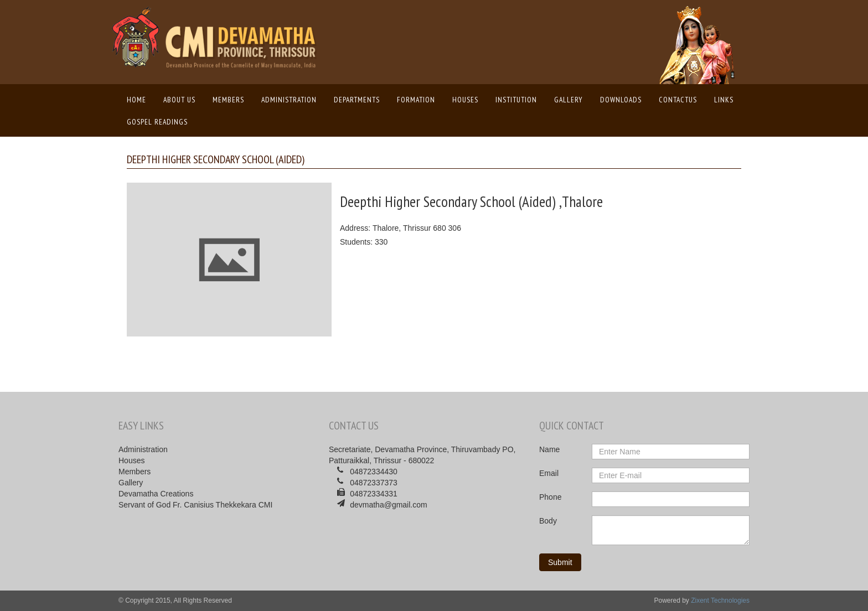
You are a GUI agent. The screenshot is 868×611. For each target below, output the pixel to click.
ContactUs (678, 100)
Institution (516, 100)
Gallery (569, 100)
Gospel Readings (157, 122)
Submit (560, 562)
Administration (289, 100)
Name (549, 449)
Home (139, 99)
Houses (465, 100)
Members (228, 100)
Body (548, 521)
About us (179, 100)
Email (549, 473)
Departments (357, 100)
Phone (550, 497)
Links (724, 100)
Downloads (621, 100)
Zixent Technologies (720, 600)
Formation (416, 100)
